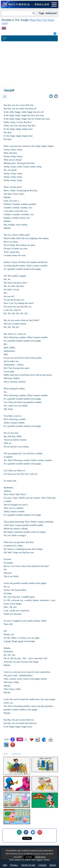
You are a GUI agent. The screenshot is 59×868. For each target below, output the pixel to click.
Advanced (51, 13)
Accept (29, 857)
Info (5, 865)
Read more (41, 857)
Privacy (14, 865)
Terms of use (28, 865)
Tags (41, 13)
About (53, 865)
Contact (42, 865)
